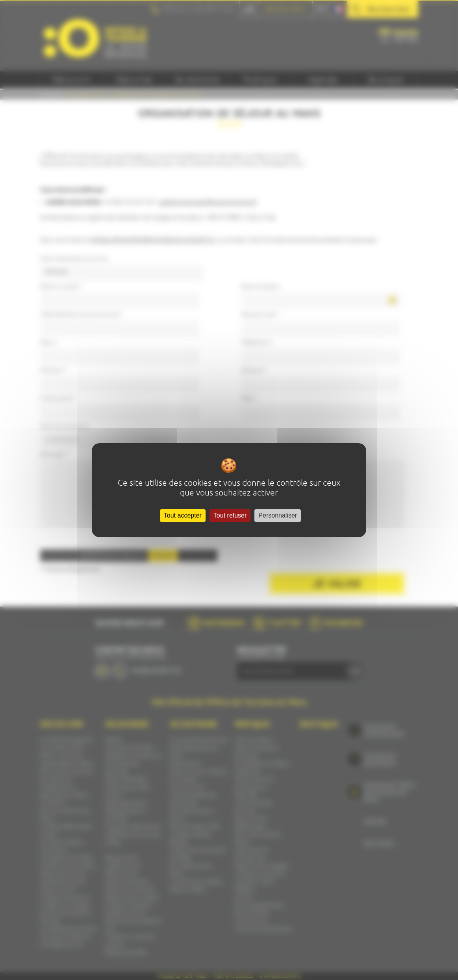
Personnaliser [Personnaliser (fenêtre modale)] (278, 515)
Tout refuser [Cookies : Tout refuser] (230, 515)
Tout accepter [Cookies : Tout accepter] (183, 515)
